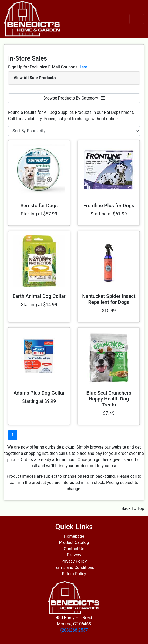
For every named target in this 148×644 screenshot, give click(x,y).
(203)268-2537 (74, 630)
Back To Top (133, 508)
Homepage (74, 536)
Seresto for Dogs (39, 205)
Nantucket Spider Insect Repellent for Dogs (109, 299)
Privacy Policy (74, 561)
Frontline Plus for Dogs (109, 205)
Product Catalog (74, 543)
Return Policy (74, 574)
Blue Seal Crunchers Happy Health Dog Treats (109, 399)
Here (83, 67)
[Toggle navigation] (137, 19)
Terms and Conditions (74, 567)
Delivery (74, 555)
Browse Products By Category (74, 98)
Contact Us (74, 549)
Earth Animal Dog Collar (39, 296)
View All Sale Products (35, 78)
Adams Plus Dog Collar (39, 393)
